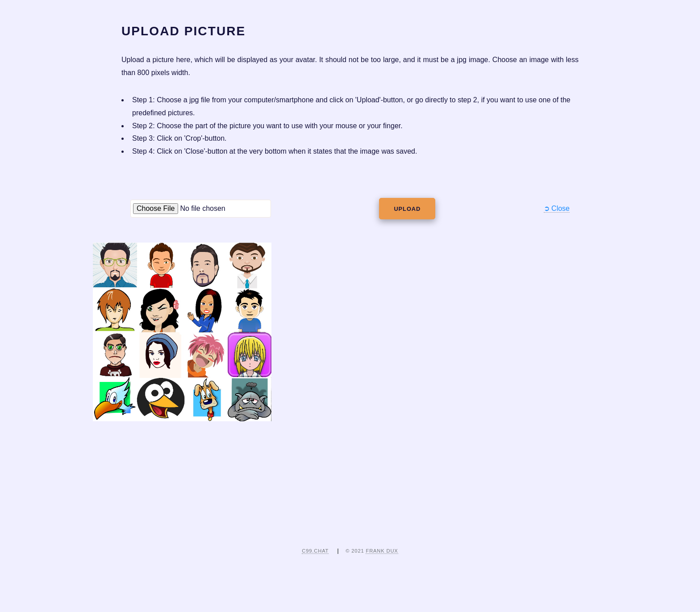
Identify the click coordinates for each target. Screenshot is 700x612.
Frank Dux (382, 551)
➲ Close (557, 208)
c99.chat (315, 551)
